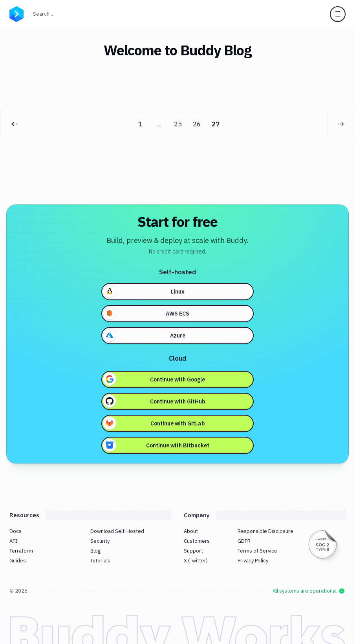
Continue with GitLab (154, 423)
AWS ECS (146, 313)
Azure (144, 335)
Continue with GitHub (154, 401)
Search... (60, 13)
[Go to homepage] (16, 13)
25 (178, 124)
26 (197, 124)
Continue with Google (154, 379)
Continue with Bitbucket (156, 445)
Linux (144, 291)
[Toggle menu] (338, 14)
